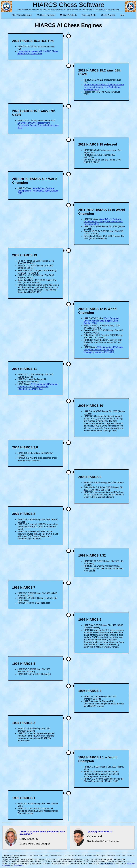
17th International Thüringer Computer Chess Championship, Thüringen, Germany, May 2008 (104, 350)
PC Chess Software (46, 15)
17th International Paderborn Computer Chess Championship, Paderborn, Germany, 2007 (38, 386)
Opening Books (89, 15)
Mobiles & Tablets (68, 15)
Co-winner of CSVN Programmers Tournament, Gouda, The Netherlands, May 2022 (38, 125)
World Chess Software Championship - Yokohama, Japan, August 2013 (38, 191)
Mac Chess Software (22, 15)
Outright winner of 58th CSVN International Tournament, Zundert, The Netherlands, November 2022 (104, 87)
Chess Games (108, 15)
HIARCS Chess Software (68, 5)
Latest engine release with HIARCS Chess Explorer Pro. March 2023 (38, 52)
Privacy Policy (19, 865)
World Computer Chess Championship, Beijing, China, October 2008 (101, 321)
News (122, 15)
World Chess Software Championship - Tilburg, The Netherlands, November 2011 (103, 222)
